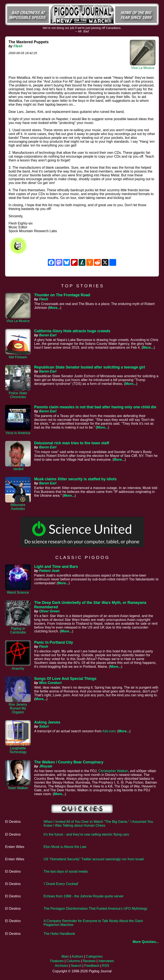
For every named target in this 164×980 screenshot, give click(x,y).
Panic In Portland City (54, 642)
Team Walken (18, 788)
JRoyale (46, 766)
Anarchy (18, 668)
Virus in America (18, 433)
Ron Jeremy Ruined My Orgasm (18, 708)
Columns (73, 961)
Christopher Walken (113, 771)
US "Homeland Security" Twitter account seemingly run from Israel (94, 859)
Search (76, 966)
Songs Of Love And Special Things (65, 679)
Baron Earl (48, 335)
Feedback (92, 966)
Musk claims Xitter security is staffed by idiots (75, 479)
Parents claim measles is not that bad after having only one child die (95, 407)
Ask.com (109, 731)
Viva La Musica (143, 68)
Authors (77, 956)
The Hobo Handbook (59, 934)
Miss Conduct (50, 683)
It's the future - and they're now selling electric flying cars (86, 834)
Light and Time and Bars (56, 567)
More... (55, 308)
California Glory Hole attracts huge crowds (72, 331)
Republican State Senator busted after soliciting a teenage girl (90, 367)
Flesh (18, 46)
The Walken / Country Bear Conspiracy (69, 762)
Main (65, 956)
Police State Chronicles (18, 395)
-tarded (18, 469)
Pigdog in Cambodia (18, 630)
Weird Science (18, 592)
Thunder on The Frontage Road (62, 295)
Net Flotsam (18, 357)
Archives (61, 966)
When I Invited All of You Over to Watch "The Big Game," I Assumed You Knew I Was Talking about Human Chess (98, 824)
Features (57, 961)
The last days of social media (66, 871)
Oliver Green (49, 611)
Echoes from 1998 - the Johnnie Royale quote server (83, 896)
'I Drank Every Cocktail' (61, 884)
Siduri (44, 726)
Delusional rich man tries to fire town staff (72, 443)
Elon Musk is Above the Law (65, 847)
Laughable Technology (18, 750)
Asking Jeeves (47, 722)
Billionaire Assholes (18, 507)
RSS (106, 966)
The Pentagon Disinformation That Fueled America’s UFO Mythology (95, 909)
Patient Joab (49, 571)
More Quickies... (146, 942)
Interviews (106, 961)
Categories (94, 956)
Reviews (89, 961)
